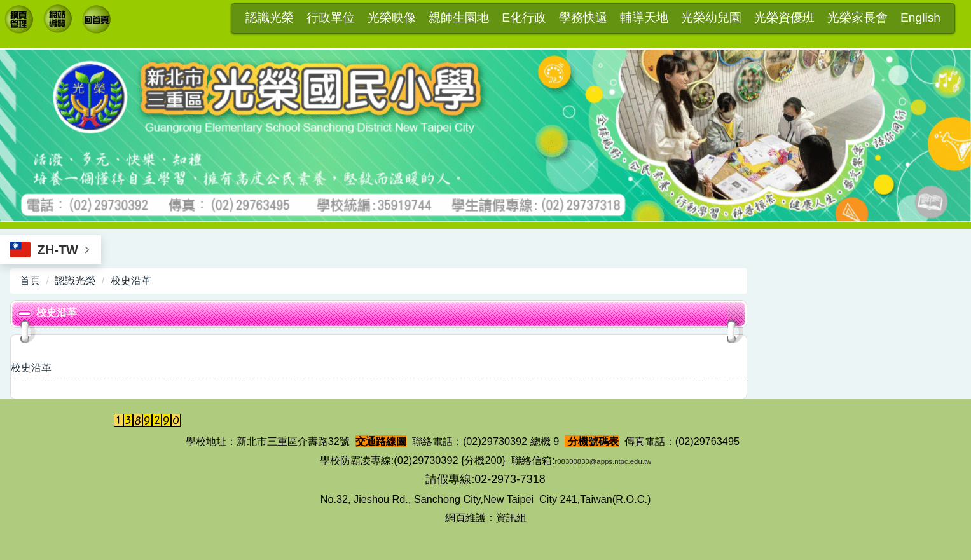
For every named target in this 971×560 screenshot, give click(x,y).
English (920, 18)
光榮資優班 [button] (784, 18)
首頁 (30, 281)
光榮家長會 (857, 18)
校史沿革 (131, 281)
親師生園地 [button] (459, 18)
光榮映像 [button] (392, 18)
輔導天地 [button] (644, 18)
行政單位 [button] (331, 18)
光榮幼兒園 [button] (711, 18)
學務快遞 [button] (583, 18)
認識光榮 (75, 281)
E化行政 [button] (524, 18)
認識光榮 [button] (270, 18)
